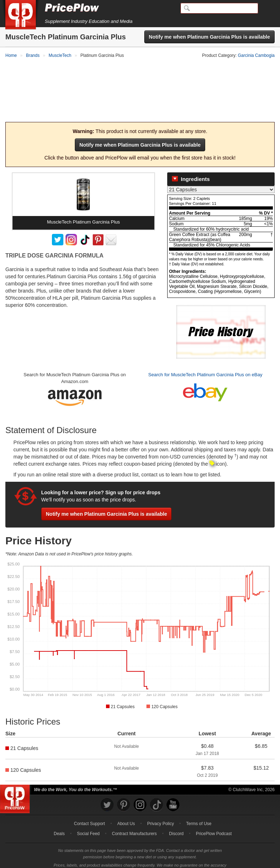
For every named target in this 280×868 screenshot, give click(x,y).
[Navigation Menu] (267, 9)
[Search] (219, 8)
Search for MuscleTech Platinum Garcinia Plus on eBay (205, 364)
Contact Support (89, 813)
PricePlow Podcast (214, 823)
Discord (176, 823)
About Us (126, 813)
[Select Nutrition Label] (221, 179)
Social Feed (88, 823)
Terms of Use (199, 813)
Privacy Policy (161, 813)
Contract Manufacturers (134, 823)
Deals (59, 823)
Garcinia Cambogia (256, 55)
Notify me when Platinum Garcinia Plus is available (209, 37)
